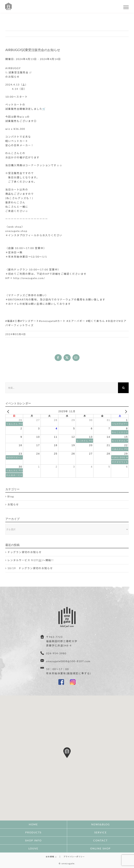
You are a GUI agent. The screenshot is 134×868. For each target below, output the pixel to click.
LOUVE (33, 848)
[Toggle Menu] (126, 7)
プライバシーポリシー (74, 857)
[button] (67, 753)
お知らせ (13, 504)
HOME (33, 824)
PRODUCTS (33, 832)
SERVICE (101, 832)
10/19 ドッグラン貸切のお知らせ (30, 568)
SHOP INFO (33, 840)
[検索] (123, 388)
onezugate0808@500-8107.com (68, 661)
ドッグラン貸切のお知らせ (25, 552)
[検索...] (62, 388)
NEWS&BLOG (101, 824)
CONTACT (100, 840)
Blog (11, 496)
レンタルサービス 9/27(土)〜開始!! (31, 560)
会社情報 (51, 857)
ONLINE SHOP (100, 848)
